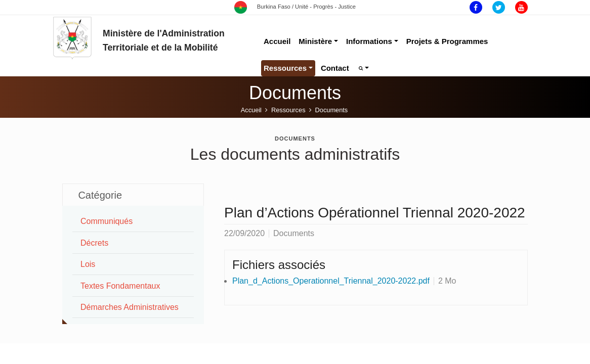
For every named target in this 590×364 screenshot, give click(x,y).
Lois (88, 264)
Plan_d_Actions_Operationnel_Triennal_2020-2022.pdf (331, 281)
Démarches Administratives (130, 307)
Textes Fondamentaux (120, 286)
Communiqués (107, 221)
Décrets (94, 243)
